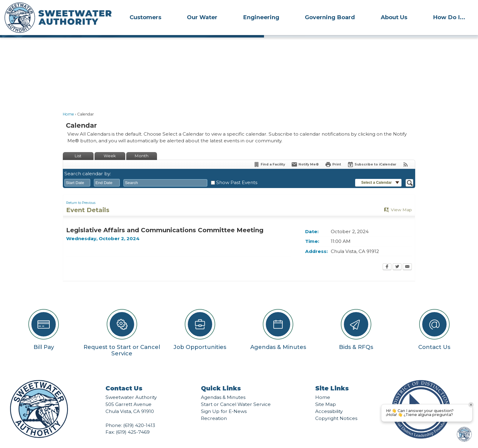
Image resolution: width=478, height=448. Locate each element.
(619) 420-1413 (139, 415)
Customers (145, 17)
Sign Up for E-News (224, 401)
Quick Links (221, 378)
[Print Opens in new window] (333, 154)
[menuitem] (145, 17)
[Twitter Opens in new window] (397, 257)
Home (68, 104)
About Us (394, 17)
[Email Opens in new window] (407, 257)
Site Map (326, 394)
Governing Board (330, 17)
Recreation (214, 408)
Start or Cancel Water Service (236, 394)
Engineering (261, 17)
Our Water (202, 17)
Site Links (332, 378)
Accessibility (329, 401)
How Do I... (449, 17)
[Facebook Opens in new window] (387, 257)
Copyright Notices (336, 408)
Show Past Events (237, 172)
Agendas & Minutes (223, 387)
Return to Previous (81, 192)
